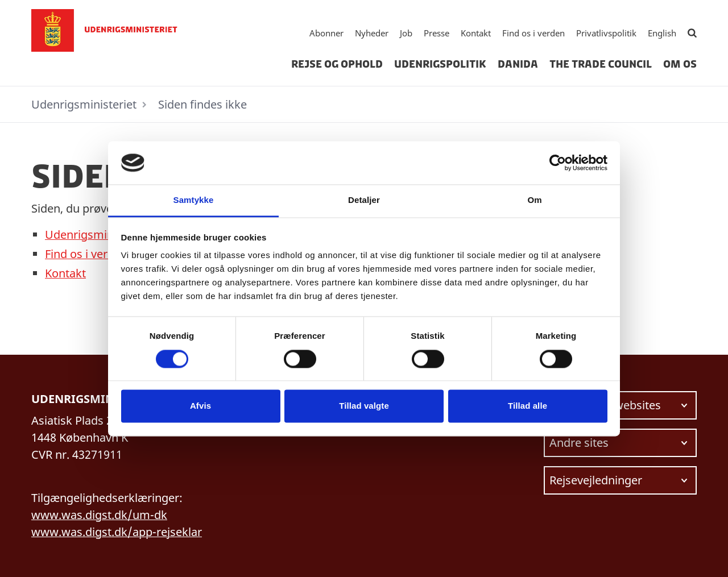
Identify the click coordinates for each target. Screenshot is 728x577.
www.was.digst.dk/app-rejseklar (117, 532)
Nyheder (372, 33)
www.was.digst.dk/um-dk (99, 515)
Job (406, 33)
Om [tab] (534, 200)
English (662, 33)
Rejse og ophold (337, 64)
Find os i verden (533, 33)
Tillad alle (528, 406)
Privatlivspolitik (606, 33)
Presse (437, 33)
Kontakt (476, 33)
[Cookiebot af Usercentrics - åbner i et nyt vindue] (558, 163)
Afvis (200, 406)
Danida (518, 64)
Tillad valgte (364, 406)
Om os (680, 64)
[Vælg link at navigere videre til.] (620, 405)
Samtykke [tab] (194, 200)
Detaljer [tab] (364, 200)
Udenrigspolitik (440, 64)
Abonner (326, 33)
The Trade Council (601, 64)
